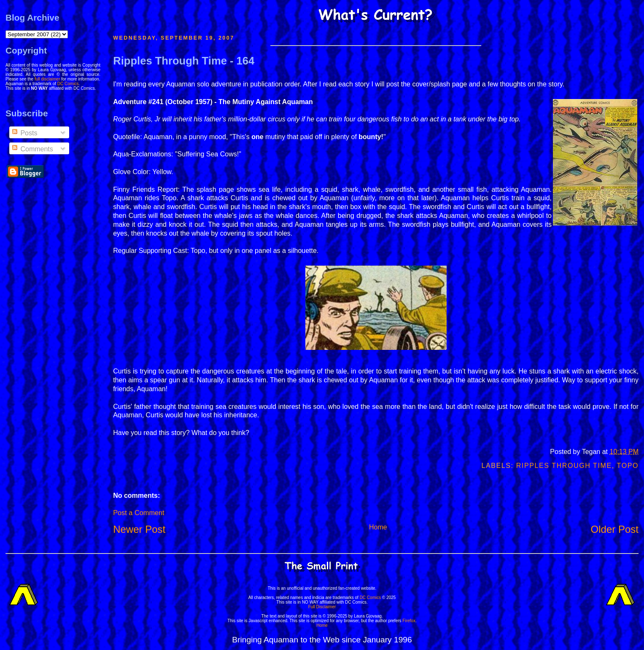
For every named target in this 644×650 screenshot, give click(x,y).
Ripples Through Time (564, 466)
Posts (24, 133)
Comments (32, 149)
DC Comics (68, 84)
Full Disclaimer (322, 607)
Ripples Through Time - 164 (184, 61)
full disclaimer (47, 79)
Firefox (409, 621)
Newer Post (139, 529)
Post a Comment (139, 513)
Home (378, 527)
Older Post (615, 529)
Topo (628, 466)
